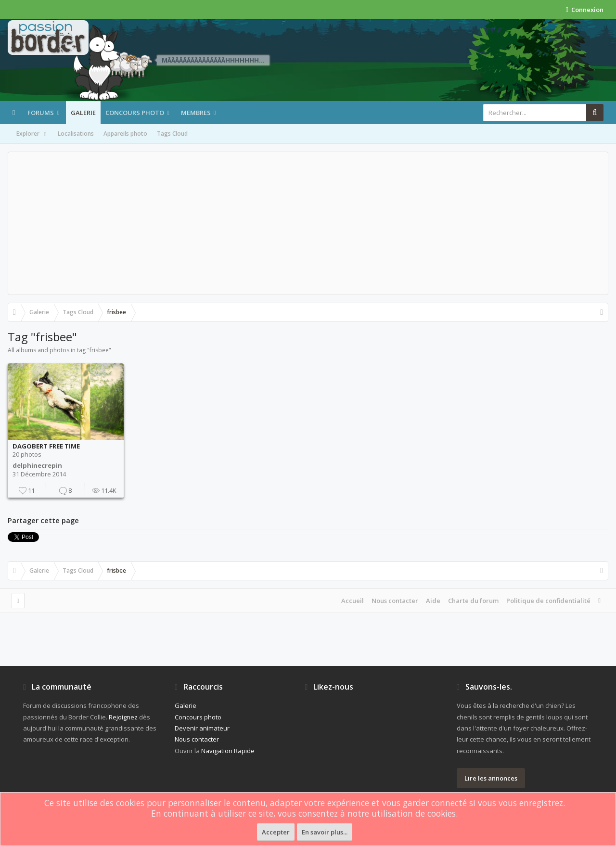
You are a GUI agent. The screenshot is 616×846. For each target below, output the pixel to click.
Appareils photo (125, 134)
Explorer (32, 134)
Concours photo (135, 113)
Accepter (276, 832)
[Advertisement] (308, 223)
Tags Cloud (172, 134)
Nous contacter (395, 601)
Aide (433, 601)
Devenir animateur (202, 728)
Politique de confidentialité (548, 601)
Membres (196, 113)
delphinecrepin (37, 465)
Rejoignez (123, 717)
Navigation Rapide (228, 751)
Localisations (76, 134)
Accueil (353, 601)
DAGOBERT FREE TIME (46, 446)
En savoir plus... (325, 832)
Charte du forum (473, 601)
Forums (41, 113)
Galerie (83, 113)
